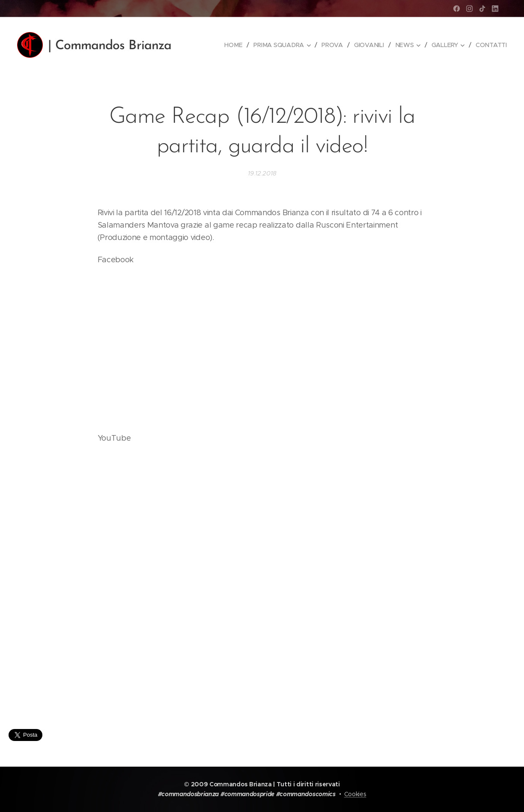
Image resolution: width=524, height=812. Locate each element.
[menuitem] (235, 45)
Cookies (355, 794)
